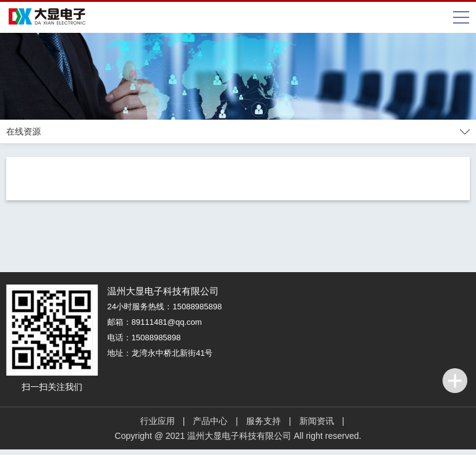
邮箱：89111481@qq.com (155, 322)
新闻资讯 (317, 421)
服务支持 (263, 421)
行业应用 (157, 421)
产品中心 (210, 421)
